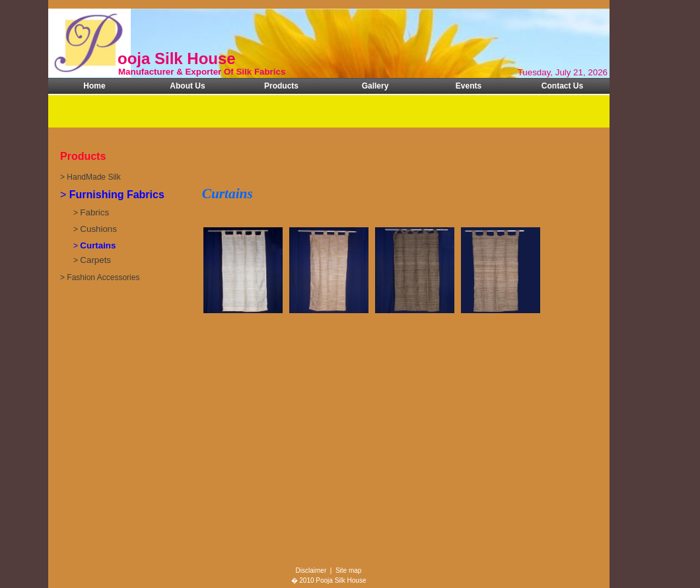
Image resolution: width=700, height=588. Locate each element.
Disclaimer (311, 570)
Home (94, 86)
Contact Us (562, 86)
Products (281, 86)
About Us (187, 86)
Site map (348, 570)
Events (469, 86)
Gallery (375, 86)
